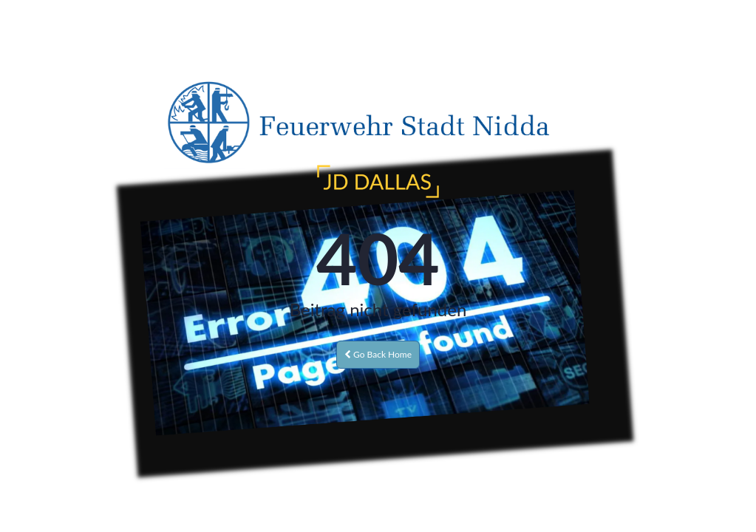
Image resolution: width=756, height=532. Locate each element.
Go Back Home (378, 354)
